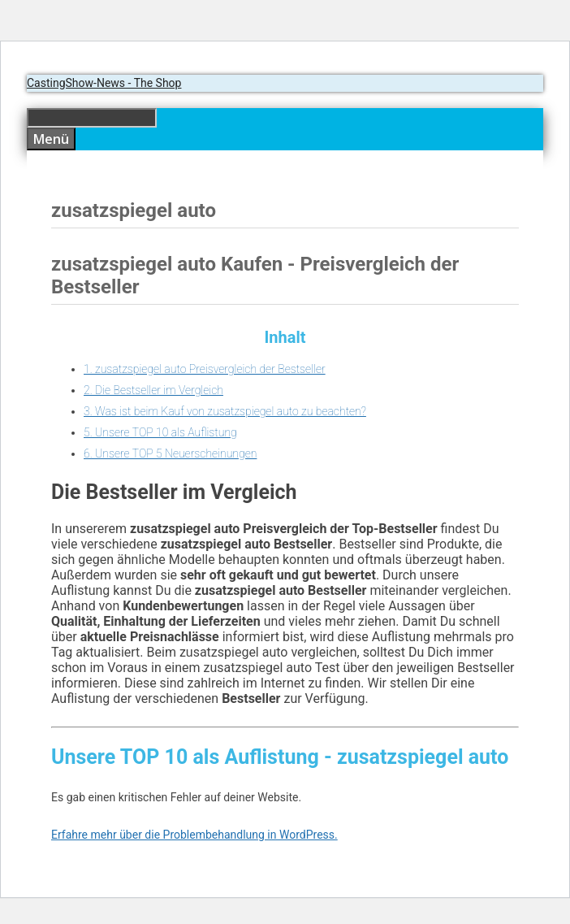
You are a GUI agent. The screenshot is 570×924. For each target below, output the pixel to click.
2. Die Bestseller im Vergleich (153, 390)
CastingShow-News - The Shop (104, 83)
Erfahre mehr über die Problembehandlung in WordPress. (194, 835)
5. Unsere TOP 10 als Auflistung (160, 432)
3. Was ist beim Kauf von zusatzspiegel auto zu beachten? (225, 411)
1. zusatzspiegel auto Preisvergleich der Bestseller (205, 369)
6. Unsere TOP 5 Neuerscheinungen (170, 453)
